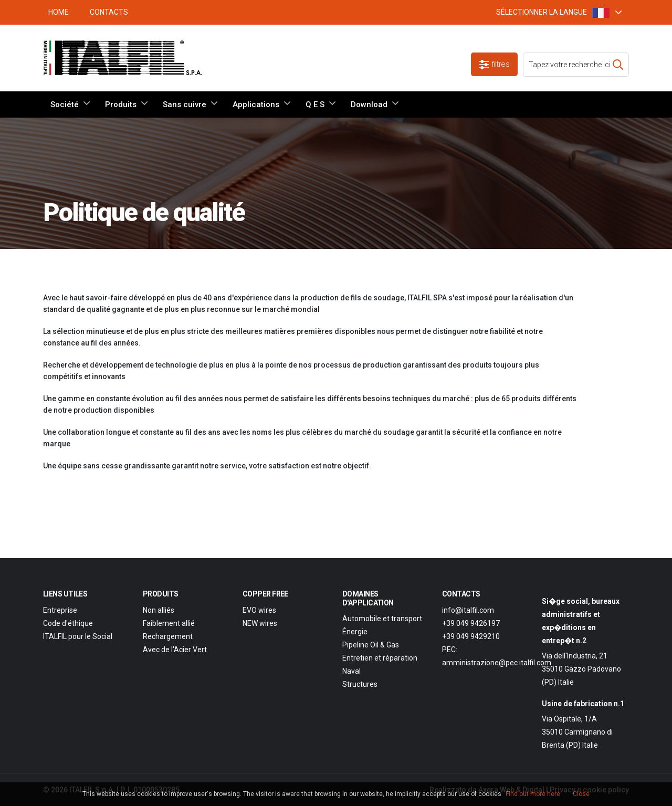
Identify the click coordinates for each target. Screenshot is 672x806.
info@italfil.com (468, 610)
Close (581, 794)
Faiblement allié (169, 623)
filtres (495, 64)
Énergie (355, 632)
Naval (351, 671)
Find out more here (533, 794)
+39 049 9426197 (471, 623)
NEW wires (260, 623)
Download (369, 104)
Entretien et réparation (380, 658)
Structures (360, 684)
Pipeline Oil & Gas (371, 645)
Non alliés (159, 610)
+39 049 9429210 (471, 636)
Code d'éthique (68, 623)
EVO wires (259, 610)
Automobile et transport (382, 619)
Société (65, 104)
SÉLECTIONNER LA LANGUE (553, 12)
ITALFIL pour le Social (78, 636)
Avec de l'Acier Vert (175, 650)
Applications (256, 104)
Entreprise (60, 610)
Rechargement (168, 636)
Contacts (109, 12)
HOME (59, 12)
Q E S (315, 104)
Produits (121, 104)
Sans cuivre (185, 104)
